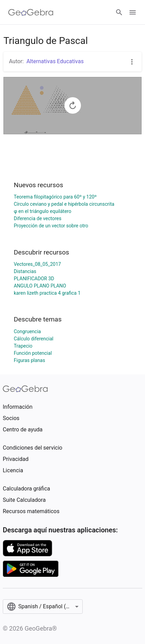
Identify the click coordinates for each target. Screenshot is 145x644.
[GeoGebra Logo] (31, 12)
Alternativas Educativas (55, 61)
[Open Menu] (133, 12)
